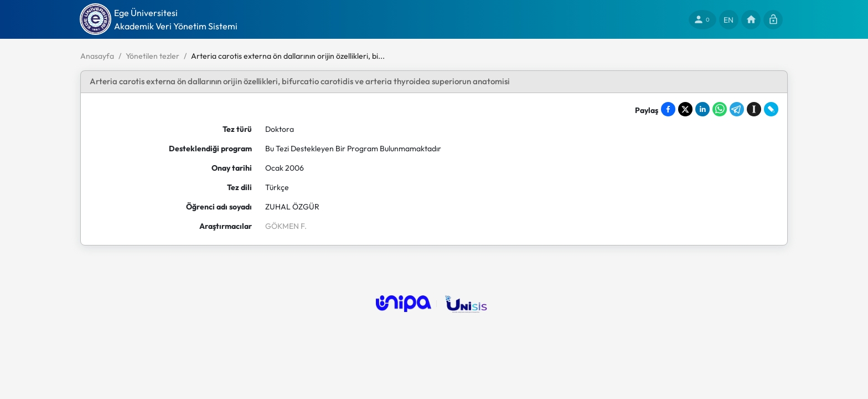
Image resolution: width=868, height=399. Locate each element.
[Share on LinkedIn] (702, 109)
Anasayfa (97, 56)
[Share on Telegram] (737, 109)
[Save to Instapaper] (754, 109)
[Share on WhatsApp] (720, 109)
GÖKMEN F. (286, 226)
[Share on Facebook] (668, 109)
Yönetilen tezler (153, 56)
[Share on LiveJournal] (771, 109)
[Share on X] (685, 109)
